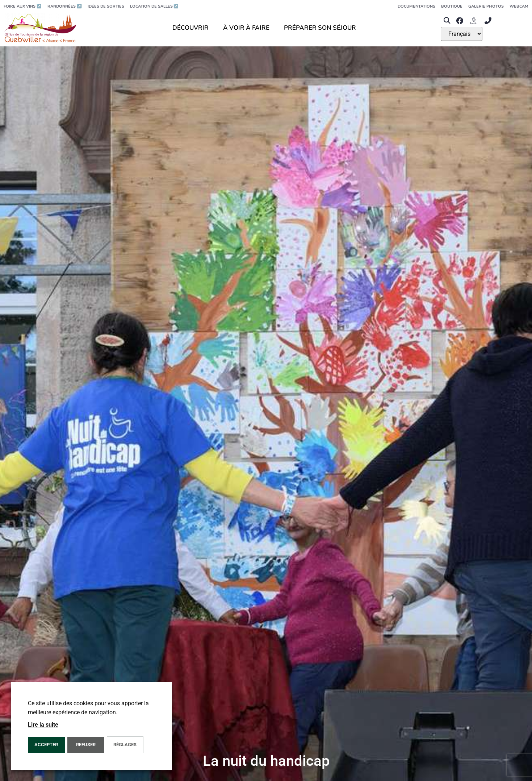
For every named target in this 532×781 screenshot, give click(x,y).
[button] (447, 21)
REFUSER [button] (86, 745)
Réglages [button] (125, 745)
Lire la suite (43, 725)
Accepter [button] (46, 745)
